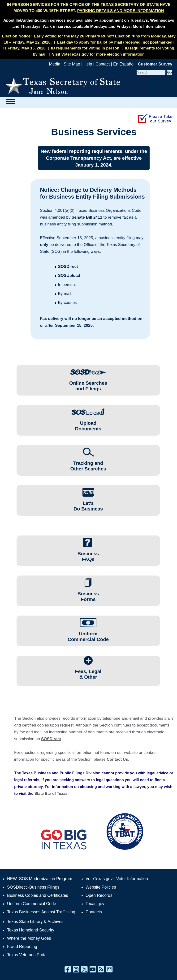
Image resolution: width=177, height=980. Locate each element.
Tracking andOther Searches (88, 464)
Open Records (99, 895)
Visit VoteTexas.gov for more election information (98, 54)
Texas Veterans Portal (27, 955)
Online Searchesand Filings (88, 384)
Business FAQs (88, 554)
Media (55, 64)
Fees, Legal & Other (88, 672)
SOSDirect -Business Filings (33, 887)
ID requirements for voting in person (85, 48)
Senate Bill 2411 (87, 217)
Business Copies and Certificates (38, 895)
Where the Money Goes (29, 938)
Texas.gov (95, 904)
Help (88, 64)
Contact (103, 64)
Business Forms (88, 594)
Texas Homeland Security (31, 930)
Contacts (94, 912)
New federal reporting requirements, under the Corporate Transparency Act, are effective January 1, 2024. (94, 158)
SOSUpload (69, 276)
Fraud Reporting (22, 947)
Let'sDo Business (88, 504)
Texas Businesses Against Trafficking (41, 912)
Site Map (72, 64)
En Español (124, 64)
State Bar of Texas (51, 793)
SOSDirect (68, 267)
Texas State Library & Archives (35, 922)
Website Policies (101, 887)
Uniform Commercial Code (88, 634)
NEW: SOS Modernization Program (40, 879)
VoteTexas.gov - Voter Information (117, 879)
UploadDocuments (88, 424)
